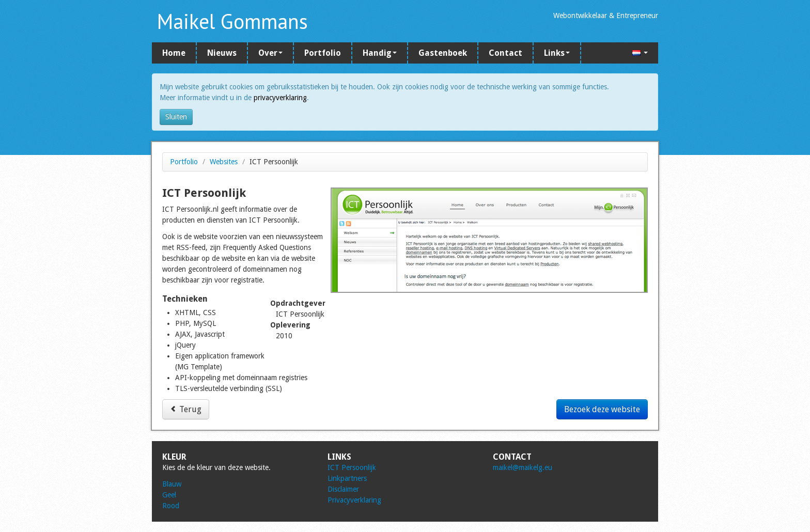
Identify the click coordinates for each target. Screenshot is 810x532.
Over (270, 53)
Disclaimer (343, 489)
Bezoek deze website (602, 409)
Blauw (172, 484)
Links (557, 53)
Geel (169, 495)
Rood (171, 506)
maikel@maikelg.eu (523, 467)
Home (174, 53)
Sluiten (176, 117)
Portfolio (323, 53)
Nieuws (222, 53)
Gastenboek (443, 53)
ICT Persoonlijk (352, 467)
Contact (505, 53)
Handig (380, 53)
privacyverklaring (280, 98)
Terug (186, 409)
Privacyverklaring (354, 500)
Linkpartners (347, 478)
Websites (224, 162)
